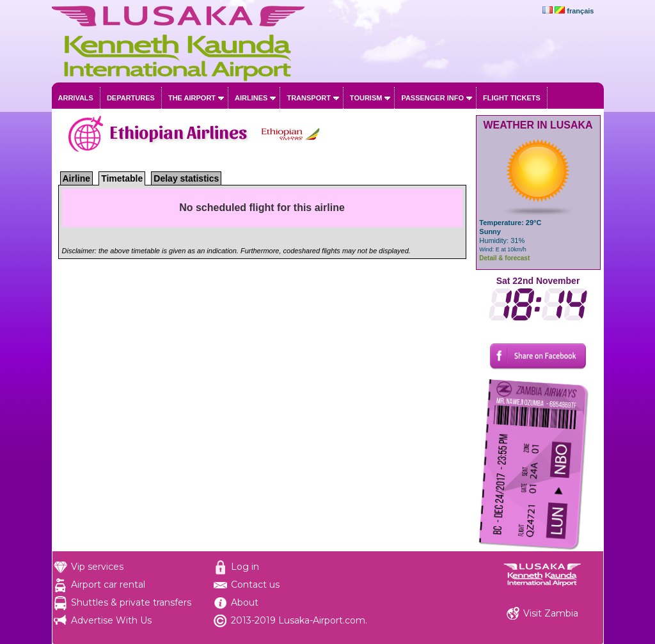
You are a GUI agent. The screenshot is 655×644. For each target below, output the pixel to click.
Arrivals (76, 98)
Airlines (251, 98)
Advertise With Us (111, 620)
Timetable (122, 178)
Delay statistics (186, 178)
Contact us (255, 585)
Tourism (366, 98)
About (245, 602)
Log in (245, 567)
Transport (308, 98)
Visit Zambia (551, 613)
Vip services (97, 567)
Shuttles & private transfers (131, 602)
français (580, 11)
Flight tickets (512, 98)
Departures (131, 98)
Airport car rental (108, 585)
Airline (77, 178)
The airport (192, 98)
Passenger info (432, 98)
